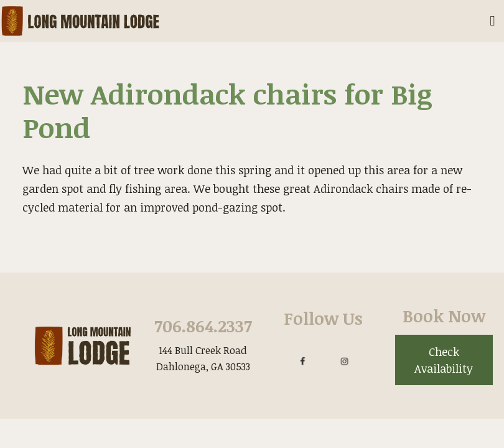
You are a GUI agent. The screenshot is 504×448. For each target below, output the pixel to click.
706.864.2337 (203, 326)
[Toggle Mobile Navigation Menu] (492, 21)
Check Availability (444, 360)
